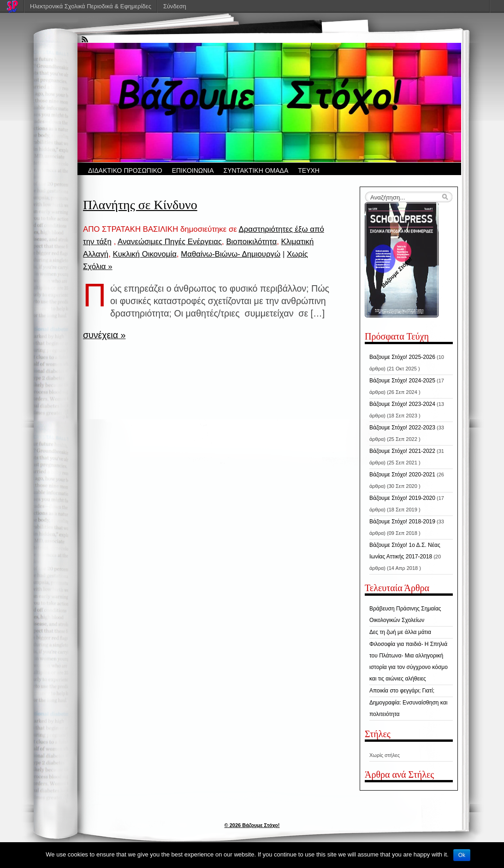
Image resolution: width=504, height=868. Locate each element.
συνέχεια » (104, 335)
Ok (462, 855)
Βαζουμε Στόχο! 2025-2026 (402, 357)
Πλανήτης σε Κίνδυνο (140, 205)
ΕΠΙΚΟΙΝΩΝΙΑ (193, 170)
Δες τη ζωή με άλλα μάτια (400, 632)
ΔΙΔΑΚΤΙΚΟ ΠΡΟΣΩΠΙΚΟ (125, 170)
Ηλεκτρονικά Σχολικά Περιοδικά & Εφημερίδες (91, 6)
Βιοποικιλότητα (251, 242)
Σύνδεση (175, 6)
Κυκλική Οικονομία (144, 254)
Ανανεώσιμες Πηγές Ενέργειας (170, 242)
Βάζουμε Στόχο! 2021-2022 (402, 451)
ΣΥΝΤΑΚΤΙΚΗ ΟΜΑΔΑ (256, 170)
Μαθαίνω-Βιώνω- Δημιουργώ (231, 254)
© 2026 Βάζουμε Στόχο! (252, 825)
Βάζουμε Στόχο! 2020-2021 (402, 475)
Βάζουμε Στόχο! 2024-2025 (402, 381)
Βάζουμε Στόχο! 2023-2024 (402, 404)
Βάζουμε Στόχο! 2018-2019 (402, 522)
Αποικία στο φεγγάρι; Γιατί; (402, 691)
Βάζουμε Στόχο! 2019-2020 (402, 498)
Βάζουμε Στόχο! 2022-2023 (402, 428)
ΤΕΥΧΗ (309, 170)
